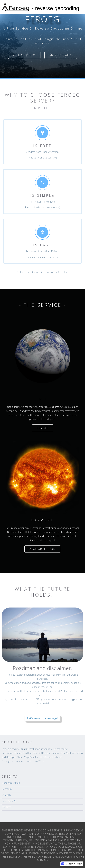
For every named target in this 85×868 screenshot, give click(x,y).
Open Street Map (11, 783)
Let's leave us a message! (43, 718)
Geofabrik (7, 789)
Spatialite (7, 795)
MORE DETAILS (61, 55)
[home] (42, 7)
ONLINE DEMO (24, 55)
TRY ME (43, 428)
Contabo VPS (9, 801)
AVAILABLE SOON (43, 549)
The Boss (6, 807)
